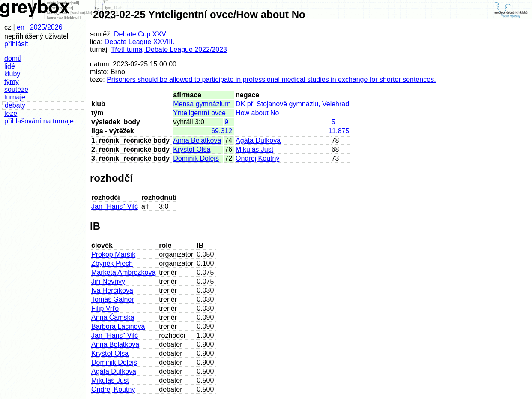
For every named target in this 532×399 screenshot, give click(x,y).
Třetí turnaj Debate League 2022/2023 (169, 49)
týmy (12, 82)
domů (13, 58)
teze (11, 113)
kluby (12, 74)
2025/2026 (46, 27)
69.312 (222, 131)
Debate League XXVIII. (140, 42)
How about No (257, 113)
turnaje (15, 97)
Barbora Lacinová (118, 326)
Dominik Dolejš (196, 158)
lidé (10, 66)
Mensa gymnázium (202, 104)
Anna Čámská (113, 317)
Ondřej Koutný (257, 158)
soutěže (16, 89)
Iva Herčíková (112, 290)
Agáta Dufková (258, 140)
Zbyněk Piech (112, 263)
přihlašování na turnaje (39, 121)
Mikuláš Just (254, 149)
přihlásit (16, 44)
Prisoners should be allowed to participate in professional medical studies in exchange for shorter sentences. (271, 79)
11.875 (339, 131)
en (21, 27)
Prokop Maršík (113, 254)
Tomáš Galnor (113, 299)
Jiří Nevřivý (108, 281)
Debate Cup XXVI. (142, 34)
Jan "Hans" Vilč (115, 206)
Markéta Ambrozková (123, 272)
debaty (15, 105)
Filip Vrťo (105, 308)
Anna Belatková (197, 140)
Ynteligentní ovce (199, 113)
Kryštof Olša (192, 149)
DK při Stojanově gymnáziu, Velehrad (292, 104)
